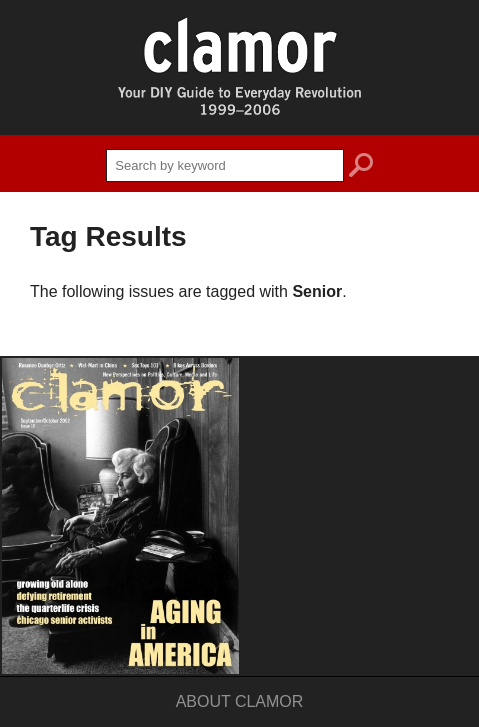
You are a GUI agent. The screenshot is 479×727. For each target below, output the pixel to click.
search (361, 168)
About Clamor (240, 701)
